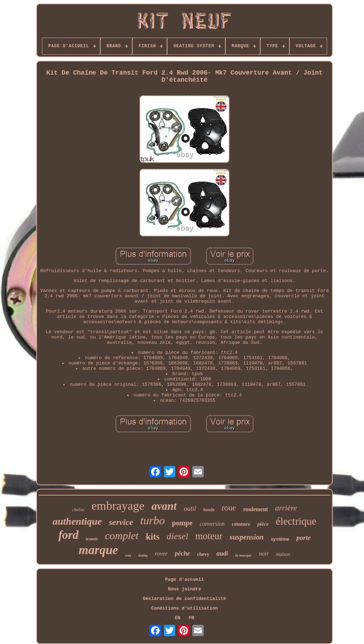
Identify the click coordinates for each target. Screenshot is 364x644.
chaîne (78, 510)
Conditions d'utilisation (184, 608)
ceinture (241, 524)
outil (190, 508)
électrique (296, 521)
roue (229, 508)
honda (209, 510)
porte (304, 538)
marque (98, 550)
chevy (203, 554)
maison (283, 554)
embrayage (118, 506)
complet (122, 535)
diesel (178, 536)
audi (222, 553)
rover (161, 554)
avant (164, 506)
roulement (256, 509)
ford (68, 535)
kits (153, 537)
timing (143, 555)
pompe (182, 523)
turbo (152, 520)
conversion (212, 524)
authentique (77, 521)
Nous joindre (184, 589)
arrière (286, 508)
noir (264, 554)
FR (192, 618)
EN (178, 618)
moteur (209, 536)
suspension (247, 537)
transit (92, 539)
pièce (263, 524)
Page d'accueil (184, 580)
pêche (183, 553)
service (121, 522)
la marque (243, 555)
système (280, 539)
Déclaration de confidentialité (184, 599)
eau (128, 555)
